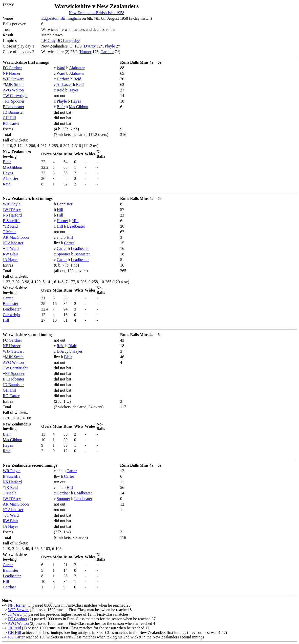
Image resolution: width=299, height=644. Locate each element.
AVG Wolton (13, 90)
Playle (110, 46)
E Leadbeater (14, 107)
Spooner (63, 254)
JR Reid (11, 226)
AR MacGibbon (16, 237)
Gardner (107, 52)
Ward (61, 68)
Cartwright (12, 315)
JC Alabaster (13, 243)
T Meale (9, 232)
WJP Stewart (13, 79)
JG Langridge (69, 41)
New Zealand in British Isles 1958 (97, 13)
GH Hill (9, 118)
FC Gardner (12, 68)
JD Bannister (13, 112)
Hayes (73, 90)
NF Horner (12, 73)
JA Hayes (10, 260)
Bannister (65, 204)
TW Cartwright (15, 96)
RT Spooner (15, 101)
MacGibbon (78, 107)
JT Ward (12, 248)
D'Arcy (90, 46)
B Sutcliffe (12, 221)
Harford (63, 79)
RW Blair (10, 254)
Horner (86, 52)
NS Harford (12, 215)
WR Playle (12, 204)
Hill (60, 210)
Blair (61, 107)
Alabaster (77, 68)
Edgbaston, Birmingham (61, 18)
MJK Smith (14, 85)
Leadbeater (76, 226)
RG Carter (11, 123)
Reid (77, 79)
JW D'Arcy (12, 210)
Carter (69, 243)
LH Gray (48, 41)
